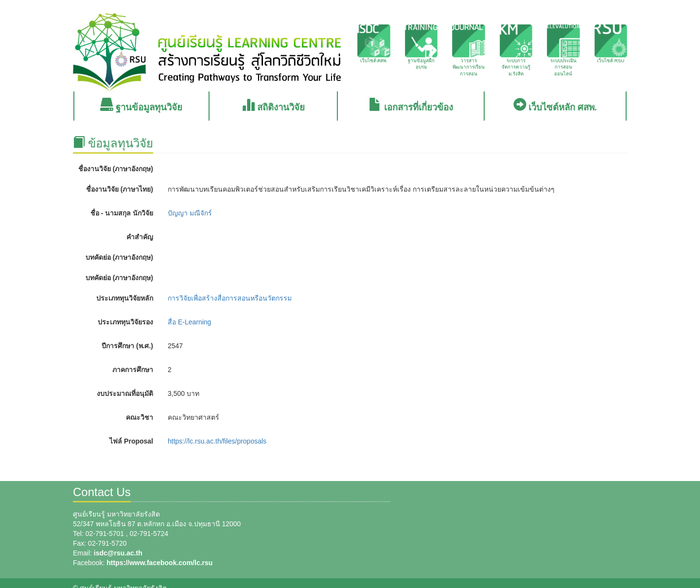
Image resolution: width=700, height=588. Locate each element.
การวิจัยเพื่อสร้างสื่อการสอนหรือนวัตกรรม (230, 298)
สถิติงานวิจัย (273, 105)
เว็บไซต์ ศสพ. (374, 44)
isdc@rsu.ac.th (118, 553)
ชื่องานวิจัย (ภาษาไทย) (120, 189)
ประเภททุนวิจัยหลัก (125, 298)
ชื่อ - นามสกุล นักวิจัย (122, 213)
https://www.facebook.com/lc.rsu (159, 563)
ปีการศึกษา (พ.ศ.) (127, 346)
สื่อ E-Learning (189, 322)
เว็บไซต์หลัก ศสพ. (555, 105)
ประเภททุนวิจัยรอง (125, 322)
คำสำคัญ (140, 237)
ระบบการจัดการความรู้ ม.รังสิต (516, 50)
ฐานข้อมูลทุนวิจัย (141, 105)
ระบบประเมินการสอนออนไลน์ (563, 50)
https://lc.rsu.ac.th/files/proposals (217, 441)
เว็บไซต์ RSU (611, 44)
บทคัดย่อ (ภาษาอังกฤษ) (119, 257)
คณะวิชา (140, 417)
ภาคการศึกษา (133, 370)
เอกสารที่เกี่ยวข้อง (411, 105)
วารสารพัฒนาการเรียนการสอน (469, 50)
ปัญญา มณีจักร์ (190, 213)
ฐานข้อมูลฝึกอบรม (421, 47)
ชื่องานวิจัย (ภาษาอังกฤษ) (116, 169)
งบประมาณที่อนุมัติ (125, 393)
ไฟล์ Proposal (131, 441)
